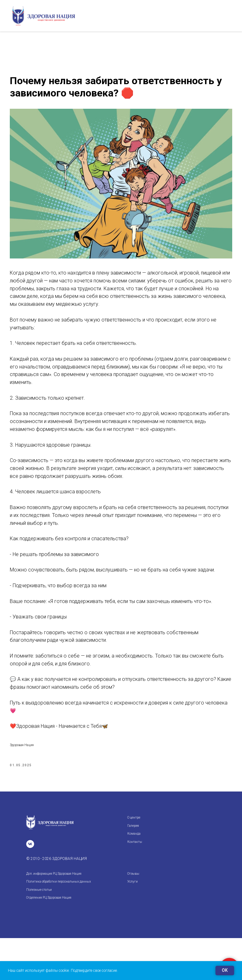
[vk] (30, 886)
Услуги (133, 923)
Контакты (135, 883)
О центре (134, 859)
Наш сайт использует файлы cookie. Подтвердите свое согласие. (63, 971)
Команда (134, 876)
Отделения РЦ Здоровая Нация (49, 939)
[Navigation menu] (231, 16)
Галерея (133, 867)
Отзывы (133, 916)
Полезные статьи (39, 932)
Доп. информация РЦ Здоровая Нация (54, 916)
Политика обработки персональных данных (59, 923)
